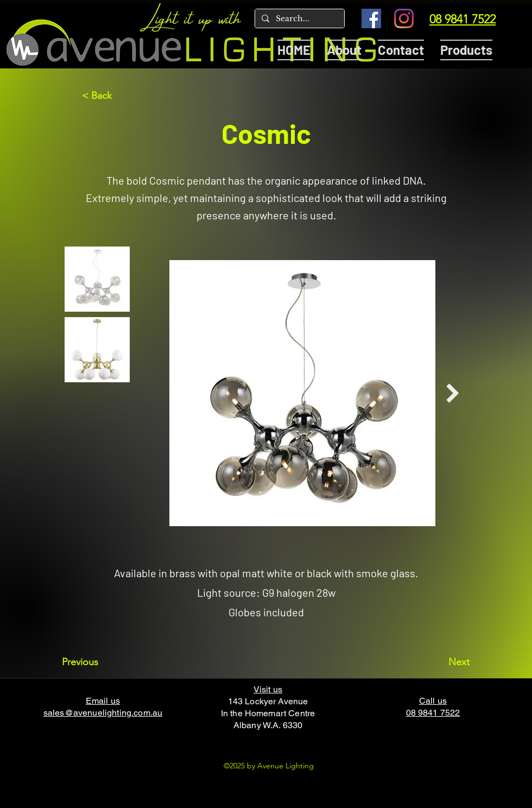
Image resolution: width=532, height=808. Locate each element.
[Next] (442, 662)
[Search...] (299, 19)
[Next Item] (452, 393)
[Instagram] (404, 18)
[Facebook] (371, 18)
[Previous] (98, 662)
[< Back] (118, 96)
